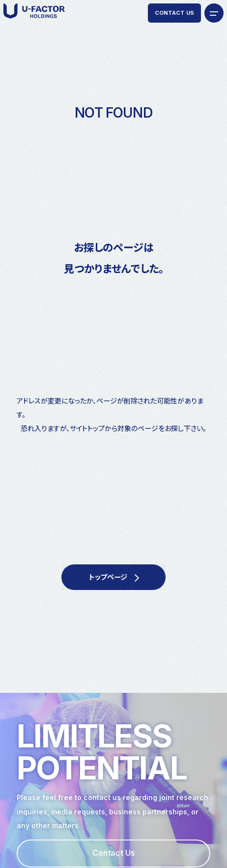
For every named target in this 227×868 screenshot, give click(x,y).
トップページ (108, 577)
